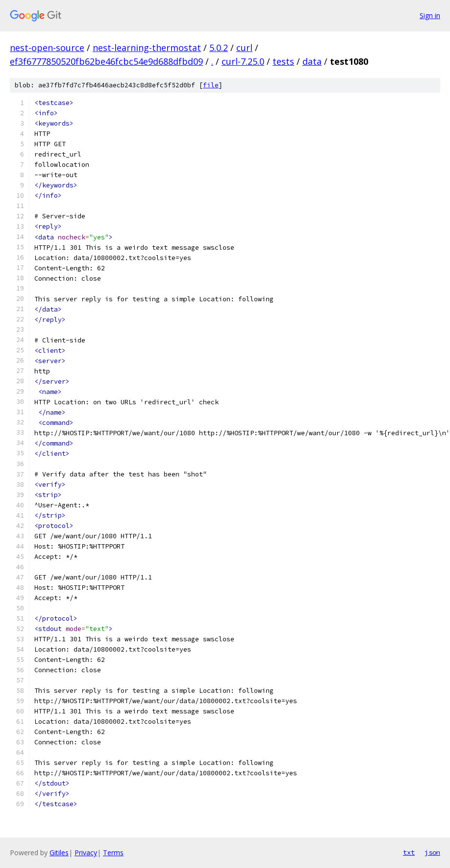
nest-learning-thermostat (147, 48)
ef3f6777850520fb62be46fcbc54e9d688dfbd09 (106, 61)
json (432, 852)
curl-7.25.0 (243, 61)
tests (283, 61)
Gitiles (59, 853)
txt (409, 852)
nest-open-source (47, 48)
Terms (113, 853)
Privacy (86, 853)
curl (244, 48)
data (312, 61)
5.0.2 (219, 48)
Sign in (430, 15)
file (211, 85)
